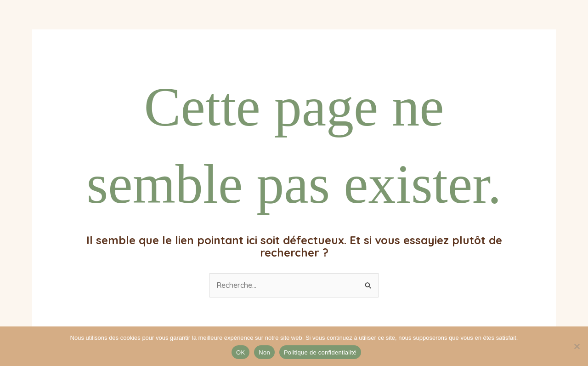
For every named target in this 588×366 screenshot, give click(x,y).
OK (240, 352)
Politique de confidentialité (320, 352)
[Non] (577, 346)
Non (264, 352)
